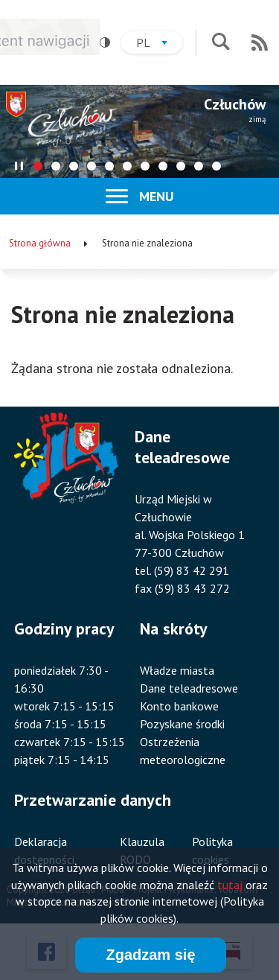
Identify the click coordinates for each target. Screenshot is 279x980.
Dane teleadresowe (189, 688)
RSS (260, 42)
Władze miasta (177, 670)
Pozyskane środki (182, 724)
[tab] (38, 166)
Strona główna (40, 243)
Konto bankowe (179, 706)
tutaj (230, 887)
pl (159, 44)
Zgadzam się (150, 957)
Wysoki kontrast (100, 43)
